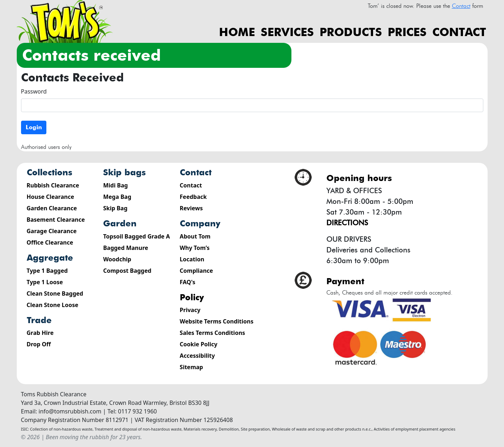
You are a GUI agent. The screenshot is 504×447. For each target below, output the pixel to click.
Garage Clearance (52, 231)
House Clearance (50, 197)
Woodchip (117, 259)
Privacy (190, 310)
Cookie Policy (199, 344)
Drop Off (39, 344)
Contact (459, 32)
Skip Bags (124, 172)
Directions (347, 223)
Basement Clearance (56, 220)
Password (34, 91)
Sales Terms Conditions (212, 333)
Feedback (193, 197)
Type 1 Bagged (47, 271)
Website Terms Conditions (217, 321)
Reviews (191, 208)
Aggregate (50, 258)
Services (287, 32)
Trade (39, 320)
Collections (50, 172)
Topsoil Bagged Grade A (136, 236)
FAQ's (188, 282)
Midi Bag (115, 185)
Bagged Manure (126, 248)
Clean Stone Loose (53, 305)
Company (200, 223)
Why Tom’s (195, 248)
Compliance (196, 271)
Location (192, 259)
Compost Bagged (127, 271)
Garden (120, 223)
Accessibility (197, 356)
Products (351, 32)
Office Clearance (50, 242)
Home (237, 32)
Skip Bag (115, 208)
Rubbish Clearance (53, 185)
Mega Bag (117, 197)
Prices (407, 32)
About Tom (195, 236)
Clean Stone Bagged (55, 293)
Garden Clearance (52, 208)
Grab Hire (40, 333)
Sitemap (191, 367)
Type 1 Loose (45, 282)
